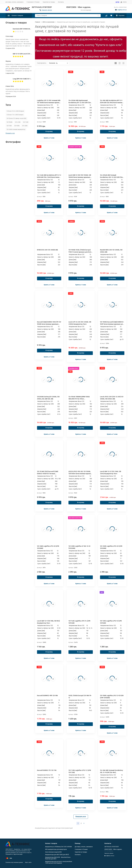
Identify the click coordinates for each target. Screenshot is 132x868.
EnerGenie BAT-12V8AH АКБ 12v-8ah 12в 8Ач (27, 29)
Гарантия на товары (49, 2)
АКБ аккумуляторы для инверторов (56, 849)
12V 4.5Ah (18, 122)
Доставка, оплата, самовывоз (15, 2)
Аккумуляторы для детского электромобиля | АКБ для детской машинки (59, 862)
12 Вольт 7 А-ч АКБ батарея (15, 115)
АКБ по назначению (49, 22)
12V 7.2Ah (26, 122)
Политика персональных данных (14, 862)
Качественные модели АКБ (53, 852)
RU (118, 2)
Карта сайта (28, 862)
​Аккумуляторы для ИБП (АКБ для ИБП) (57, 855)
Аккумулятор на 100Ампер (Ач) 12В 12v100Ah (58, 847)
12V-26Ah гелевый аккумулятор (16, 129)
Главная (37, 22)
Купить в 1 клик (49, 138)
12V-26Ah (25, 126)
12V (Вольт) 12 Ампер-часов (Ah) (16, 118)
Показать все (81, 817)
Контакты (61, 2)
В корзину (49, 131)
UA (116, 2)
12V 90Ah (17, 126)
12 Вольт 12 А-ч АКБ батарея (15, 111)
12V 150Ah (9, 122)
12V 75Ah (9, 126)
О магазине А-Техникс (33, 2)
